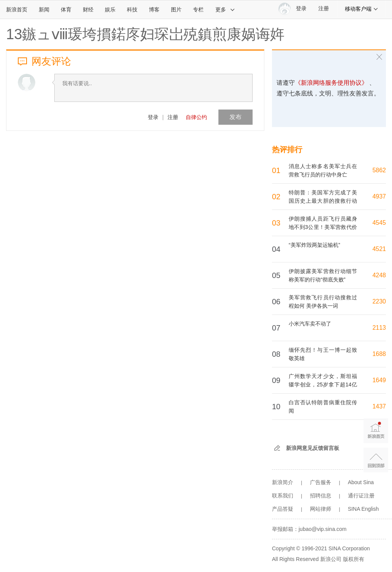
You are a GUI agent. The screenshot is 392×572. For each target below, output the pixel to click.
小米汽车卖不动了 (310, 324)
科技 (132, 10)
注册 (324, 9)
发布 (236, 117)
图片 (176, 10)
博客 (154, 10)
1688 (379, 354)
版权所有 (354, 559)
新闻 (44, 10)
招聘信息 (321, 496)
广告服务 (321, 482)
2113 (379, 328)
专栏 (198, 10)
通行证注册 (361, 496)
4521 (379, 249)
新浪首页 (17, 10)
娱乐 (110, 10)
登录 (153, 117)
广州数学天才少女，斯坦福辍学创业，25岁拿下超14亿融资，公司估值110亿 (323, 385)
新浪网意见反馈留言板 (313, 448)
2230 (379, 301)
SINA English (364, 509)
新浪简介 (283, 482)
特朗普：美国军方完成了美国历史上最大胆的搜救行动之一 (323, 201)
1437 (379, 406)
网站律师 (321, 509)
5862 (379, 170)
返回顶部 (376, 460)
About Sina (361, 482)
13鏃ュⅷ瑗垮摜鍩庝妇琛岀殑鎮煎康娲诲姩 (145, 34)
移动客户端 (362, 9)
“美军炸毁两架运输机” (314, 245)
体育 (66, 10)
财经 (88, 10)
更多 (225, 10)
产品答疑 (283, 509)
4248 (379, 275)
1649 (379, 380)
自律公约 (196, 117)
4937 (379, 196)
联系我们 (283, 496)
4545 (379, 223)
